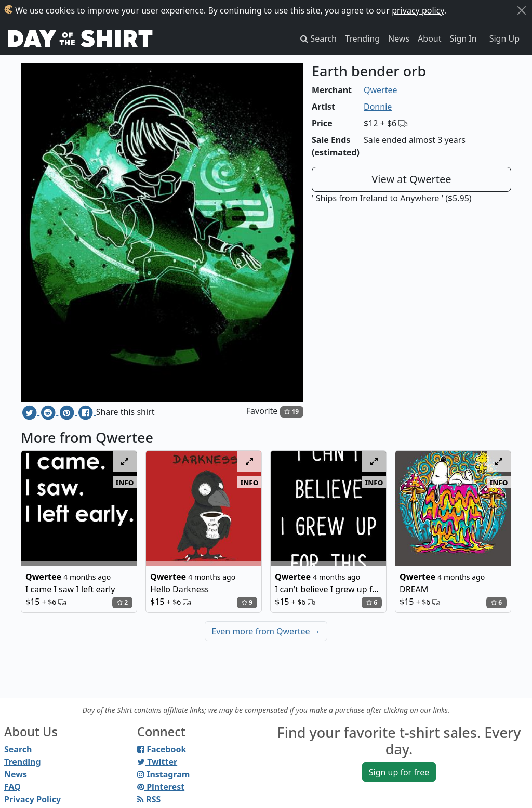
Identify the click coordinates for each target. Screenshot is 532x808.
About (429, 38)
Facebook (162, 749)
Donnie (378, 107)
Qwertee (381, 90)
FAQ (12, 787)
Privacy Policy (32, 799)
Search (18, 749)
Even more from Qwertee (266, 631)
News (399, 38)
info (125, 482)
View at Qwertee (411, 179)
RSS (149, 799)
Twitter (157, 762)
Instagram (163, 774)
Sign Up (504, 38)
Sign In (463, 38)
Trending (362, 38)
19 (291, 412)
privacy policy (418, 10)
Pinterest (161, 787)
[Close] (522, 10)
